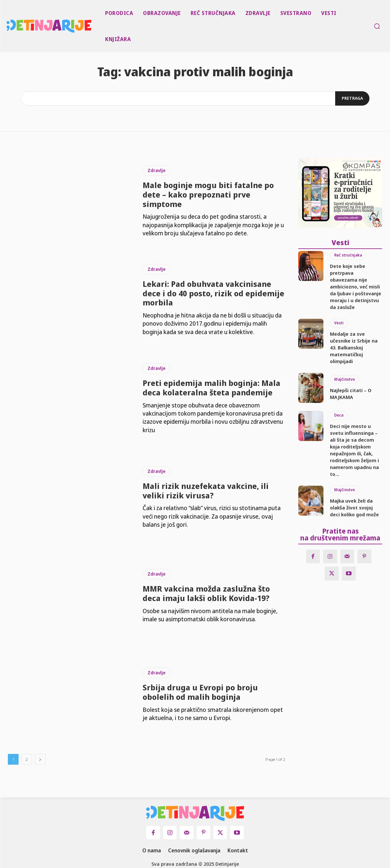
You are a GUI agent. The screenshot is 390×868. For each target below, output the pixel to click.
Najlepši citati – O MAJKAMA (351, 394)
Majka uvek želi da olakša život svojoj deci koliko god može (354, 508)
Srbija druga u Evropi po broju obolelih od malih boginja (200, 692)
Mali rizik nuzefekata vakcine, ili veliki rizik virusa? (206, 491)
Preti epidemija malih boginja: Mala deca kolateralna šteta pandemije (211, 388)
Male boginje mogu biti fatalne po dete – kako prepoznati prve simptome (208, 194)
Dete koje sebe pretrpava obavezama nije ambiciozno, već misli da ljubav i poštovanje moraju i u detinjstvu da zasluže (356, 287)
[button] (377, 26)
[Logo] (8, 26)
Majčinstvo (345, 379)
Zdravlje (156, 170)
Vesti (339, 323)
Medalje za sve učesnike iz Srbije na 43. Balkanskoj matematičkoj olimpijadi (354, 347)
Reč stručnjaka (348, 255)
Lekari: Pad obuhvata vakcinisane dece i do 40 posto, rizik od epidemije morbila (213, 293)
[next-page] (40, 759)
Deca (339, 415)
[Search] (352, 98)
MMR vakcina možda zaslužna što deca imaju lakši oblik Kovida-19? (206, 593)
